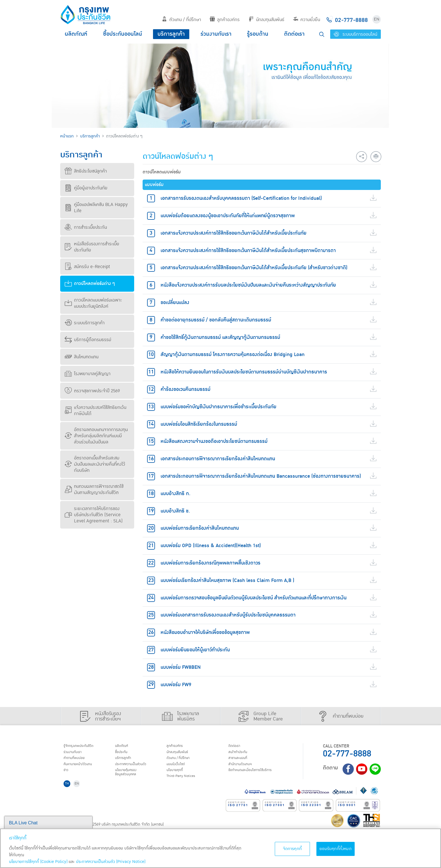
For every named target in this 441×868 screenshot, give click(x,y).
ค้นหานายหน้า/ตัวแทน (83, 768)
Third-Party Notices (187, 783)
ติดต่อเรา (294, 34)
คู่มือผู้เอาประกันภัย (86, 188)
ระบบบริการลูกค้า (85, 323)
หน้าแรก (67, 136)
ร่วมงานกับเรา (216, 34)
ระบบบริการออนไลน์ (355, 34)
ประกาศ (136, 768)
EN (377, 19)
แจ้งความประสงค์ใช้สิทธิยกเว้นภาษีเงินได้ (95, 411)
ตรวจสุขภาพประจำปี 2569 (92, 391)
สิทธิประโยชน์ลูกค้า (86, 171)
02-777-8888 (347, 754)
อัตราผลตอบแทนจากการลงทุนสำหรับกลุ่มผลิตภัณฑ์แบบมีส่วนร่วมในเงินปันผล (96, 436)
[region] (220, 848)
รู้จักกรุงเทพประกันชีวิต (84, 747)
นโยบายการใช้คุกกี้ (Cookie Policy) (38, 862)
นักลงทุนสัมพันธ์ (266, 20)
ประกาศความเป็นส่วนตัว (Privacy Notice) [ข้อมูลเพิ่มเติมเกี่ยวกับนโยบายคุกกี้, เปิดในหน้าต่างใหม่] (111, 862)
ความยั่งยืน (307, 20)
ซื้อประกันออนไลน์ (122, 34)
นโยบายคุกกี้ (178, 776)
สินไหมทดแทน (82, 357)
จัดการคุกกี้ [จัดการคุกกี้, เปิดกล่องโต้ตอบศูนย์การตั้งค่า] (292, 849)
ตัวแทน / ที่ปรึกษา (182, 20)
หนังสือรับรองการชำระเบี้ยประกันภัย (92, 247)
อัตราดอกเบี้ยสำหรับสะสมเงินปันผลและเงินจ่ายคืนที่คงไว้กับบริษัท (95, 464)
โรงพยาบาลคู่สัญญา (88, 374)
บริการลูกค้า (171, 34)
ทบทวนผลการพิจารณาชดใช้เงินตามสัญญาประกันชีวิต (94, 489)
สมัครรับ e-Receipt (87, 267)
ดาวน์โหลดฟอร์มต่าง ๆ (90, 284)
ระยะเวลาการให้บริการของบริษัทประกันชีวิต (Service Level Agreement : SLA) (94, 515)
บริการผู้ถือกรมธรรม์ (88, 340)
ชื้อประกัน (124, 754)
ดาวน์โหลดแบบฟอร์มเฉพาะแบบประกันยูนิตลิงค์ (93, 303)
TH (69, 792)
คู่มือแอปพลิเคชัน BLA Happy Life (96, 208)
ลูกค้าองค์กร (225, 20)
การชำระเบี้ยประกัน (86, 227)
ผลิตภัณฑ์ (76, 34)
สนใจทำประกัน (241, 754)
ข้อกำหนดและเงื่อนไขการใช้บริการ (257, 776)
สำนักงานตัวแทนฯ (244, 768)
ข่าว (68, 776)
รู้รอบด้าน (258, 34)
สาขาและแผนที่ (242, 761)
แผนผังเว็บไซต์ (179, 768)
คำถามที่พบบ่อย (78, 761)
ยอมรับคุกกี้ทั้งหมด (336, 849)
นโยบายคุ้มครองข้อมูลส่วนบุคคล (130, 778)
